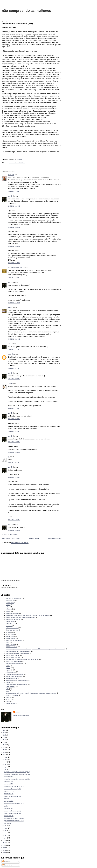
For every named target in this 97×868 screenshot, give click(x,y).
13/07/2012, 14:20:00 (14, 278)
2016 (5, 745)
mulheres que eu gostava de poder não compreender (22, 659)
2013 (5, 752)
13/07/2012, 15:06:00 (14, 303)
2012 (5, 755)
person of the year (12, 678)
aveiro (8, 605)
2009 (5, 845)
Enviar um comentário (10, 535)
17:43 (20, 160)
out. (6, 762)
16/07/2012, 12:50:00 (14, 442)
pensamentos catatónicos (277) (14, 786)
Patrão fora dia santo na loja (15, 674)
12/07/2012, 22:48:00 (14, 191)
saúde (8, 683)
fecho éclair (8, 823)
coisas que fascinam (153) (12, 789)
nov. (6, 759)
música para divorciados (13, 661)
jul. (6, 769)
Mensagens (7, 861)
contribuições (10, 622)
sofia (7, 689)
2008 (5, 848)
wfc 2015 (9, 699)
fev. (6, 835)
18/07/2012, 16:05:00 (14, 477)
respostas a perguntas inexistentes (17, 680)
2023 (5, 733)
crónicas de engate (12, 628)
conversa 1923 (9, 794)
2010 (5, 843)
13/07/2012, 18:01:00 (14, 368)
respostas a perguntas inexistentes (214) (17, 772)
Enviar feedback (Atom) (20, 543)
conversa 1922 (9, 801)
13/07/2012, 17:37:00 (14, 349)
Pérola (10, 308)
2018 (5, 740)
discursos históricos (12, 630)
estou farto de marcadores (14, 641)
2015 (5, 747)
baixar (8, 607)
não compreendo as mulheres (26, 11)
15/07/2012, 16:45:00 (14, 431)
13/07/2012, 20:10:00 (14, 379)
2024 (5, 730)
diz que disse (10, 634)
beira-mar (9, 609)
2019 (5, 737)
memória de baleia (12, 647)
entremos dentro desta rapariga (14, 818)
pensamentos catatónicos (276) (17, 24)
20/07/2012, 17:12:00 (14, 520)
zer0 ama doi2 (10, 704)
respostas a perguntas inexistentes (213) (17, 774)
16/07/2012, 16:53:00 (14, 452)
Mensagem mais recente (11, 538)
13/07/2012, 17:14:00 (14, 339)
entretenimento (11, 638)
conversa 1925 (9, 784)
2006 (5, 853)
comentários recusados (13, 619)
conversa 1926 (9, 782)
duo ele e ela (10, 636)
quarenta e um (9, 777)
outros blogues (10, 672)
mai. (6, 828)
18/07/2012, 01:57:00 (14, 463)
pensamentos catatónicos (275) (14, 821)
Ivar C (10, 196)
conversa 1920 (9, 816)
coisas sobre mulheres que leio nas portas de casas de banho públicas (28, 615)
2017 (5, 742)
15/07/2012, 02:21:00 (14, 419)
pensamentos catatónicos (17, 163)
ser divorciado (10, 687)
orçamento (9, 670)
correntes (9, 626)
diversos (8, 632)
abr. (6, 830)
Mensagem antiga (55, 538)
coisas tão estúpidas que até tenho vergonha (20, 617)
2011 (5, 840)
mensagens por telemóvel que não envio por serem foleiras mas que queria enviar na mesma (35, 649)
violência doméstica (12, 695)
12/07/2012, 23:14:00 (14, 206)
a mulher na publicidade (13, 599)
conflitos (7, 799)
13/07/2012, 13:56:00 (14, 263)
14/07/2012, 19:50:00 (14, 408)
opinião (8, 668)
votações (9, 697)
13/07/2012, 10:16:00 (14, 227)
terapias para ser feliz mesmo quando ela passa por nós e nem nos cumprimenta (31, 693)
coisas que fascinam (12, 613)
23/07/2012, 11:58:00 (14, 530)
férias (8, 643)
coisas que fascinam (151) (12, 811)
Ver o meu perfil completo (21, 716)
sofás (6, 806)
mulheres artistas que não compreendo (18, 651)
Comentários (7, 865)
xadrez (8, 701)
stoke (8, 691)
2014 (5, 750)
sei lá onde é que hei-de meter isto (17, 685)
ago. (6, 767)
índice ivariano (10, 645)
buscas (8, 611)
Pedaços (11, 175)
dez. (6, 757)
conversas (9, 624)
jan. (6, 838)
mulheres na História (12, 655)
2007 (5, 850)
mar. (6, 833)
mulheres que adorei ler (13, 657)
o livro (8, 666)
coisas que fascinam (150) (12, 813)
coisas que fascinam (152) (12, 796)
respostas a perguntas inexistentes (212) (17, 779)
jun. (6, 826)
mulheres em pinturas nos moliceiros (17, 653)
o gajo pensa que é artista (14, 664)
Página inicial (34, 538)
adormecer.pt (10, 603)
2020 (5, 735)
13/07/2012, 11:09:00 (14, 246)
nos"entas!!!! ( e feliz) (15, 267)
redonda (11, 354)
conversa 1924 (9, 791)
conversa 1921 (9, 808)
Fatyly (10, 383)
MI (9, 457)
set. (6, 764)
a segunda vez (10, 601)
